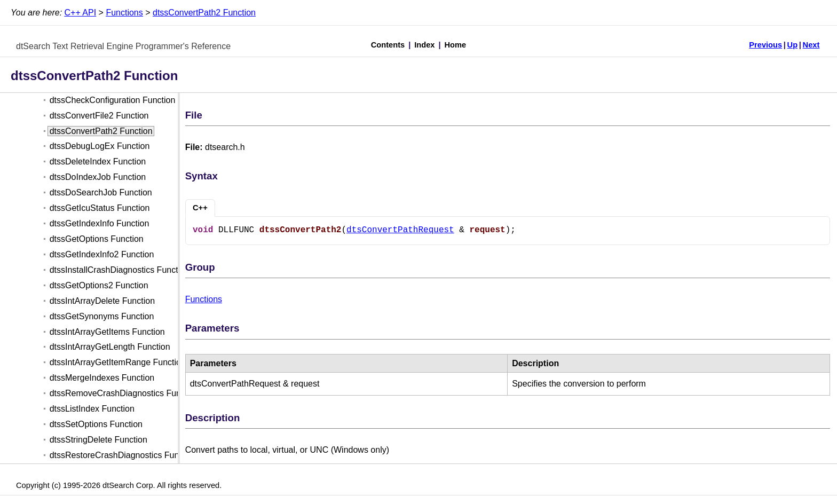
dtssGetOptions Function (97, 239)
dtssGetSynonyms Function (102, 316)
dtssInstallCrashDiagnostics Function (120, 270)
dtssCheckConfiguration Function (113, 100)
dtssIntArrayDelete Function (102, 301)
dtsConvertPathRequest (400, 230)
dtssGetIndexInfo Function (100, 223)
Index (424, 45)
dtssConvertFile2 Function (99, 116)
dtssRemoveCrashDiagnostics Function (124, 393)
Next (811, 45)
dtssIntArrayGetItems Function (107, 332)
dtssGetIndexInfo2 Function (102, 254)
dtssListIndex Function (92, 409)
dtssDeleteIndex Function (98, 162)
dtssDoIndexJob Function (98, 177)
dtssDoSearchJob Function (101, 192)
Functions (124, 13)
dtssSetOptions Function (96, 424)
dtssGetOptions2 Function (99, 285)
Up (793, 45)
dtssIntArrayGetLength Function (110, 347)
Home (456, 45)
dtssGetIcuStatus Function (100, 208)
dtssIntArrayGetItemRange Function (118, 362)
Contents (388, 45)
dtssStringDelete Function (98, 440)
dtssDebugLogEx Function (100, 146)
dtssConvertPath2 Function (204, 13)
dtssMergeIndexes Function (102, 378)
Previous (765, 45)
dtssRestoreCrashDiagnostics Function (124, 455)
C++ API (81, 13)
